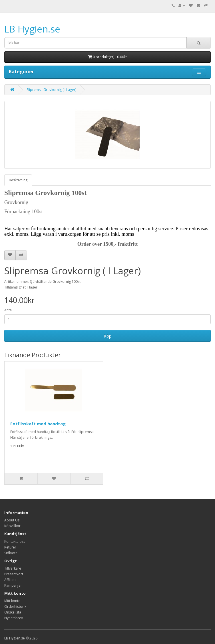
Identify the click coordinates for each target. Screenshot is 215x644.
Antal (8, 310)
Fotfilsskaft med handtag (38, 424)
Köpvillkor (12, 526)
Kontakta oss (15, 542)
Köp (108, 336)
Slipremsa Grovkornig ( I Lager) (51, 90)
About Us (12, 520)
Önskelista (13, 612)
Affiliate (10, 580)
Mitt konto (12, 601)
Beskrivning (18, 180)
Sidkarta (11, 553)
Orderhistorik (15, 607)
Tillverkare (13, 568)
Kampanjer (13, 585)
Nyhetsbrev (14, 618)
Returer (10, 547)
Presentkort (14, 574)
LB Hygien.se (32, 29)
